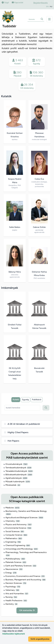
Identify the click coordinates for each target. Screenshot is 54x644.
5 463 (18, 62)
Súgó (5, 3)
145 (25, 601)
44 (19, 485)
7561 (25, 464)
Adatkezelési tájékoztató (14, 634)
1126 (29, 528)
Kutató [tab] (16, 400)
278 (15, 573)
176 (25, 583)
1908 (41, 518)
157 (27, 594)
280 (18, 74)
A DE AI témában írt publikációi (22, 424)
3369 (30, 475)
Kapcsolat (17, 3)
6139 (29, 468)
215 (43, 576)
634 (8, 555)
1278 (28, 482)
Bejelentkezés (41, 3)
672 (37, 62)
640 (36, 549)
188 (44, 580)
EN (47, 7)
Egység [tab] (25, 400)
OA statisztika (27, 610)
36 (16, 604)
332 (34, 566)
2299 (25, 478)
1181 (18, 521)
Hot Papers (12, 441)
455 (24, 562)
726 (19, 542)
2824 (8, 514)
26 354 (27, 86)
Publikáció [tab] (37, 400)
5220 (30, 471)
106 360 (37, 74)
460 (23, 559)
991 (22, 532)
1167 (30, 525)
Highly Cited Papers (16, 432)
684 (28, 545)
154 (15, 597)
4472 (17, 508)
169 (17, 590)
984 (25, 535)
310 (21, 569)
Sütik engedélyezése (40, 639)
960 (20, 539)
